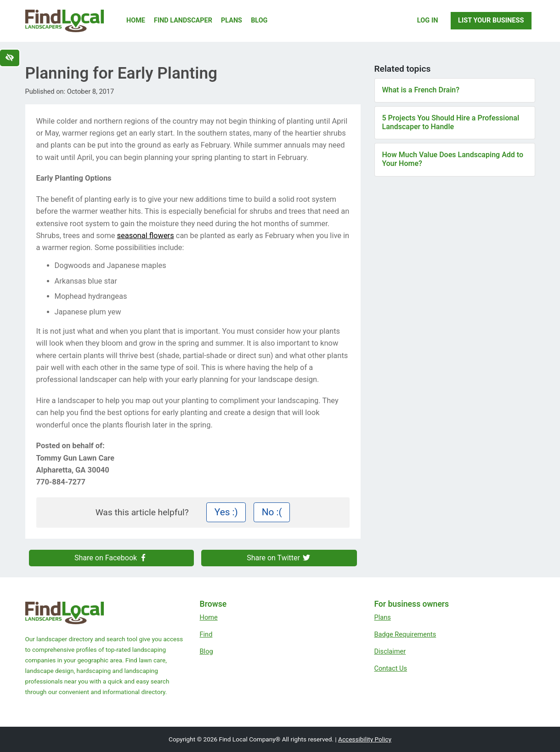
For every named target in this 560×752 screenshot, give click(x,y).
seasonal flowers (146, 236)
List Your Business (491, 20)
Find (206, 634)
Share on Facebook (111, 558)
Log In (428, 20)
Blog (259, 20)
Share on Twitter (279, 558)
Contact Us (391, 668)
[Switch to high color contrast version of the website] (10, 58)
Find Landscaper (183, 20)
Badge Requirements (405, 634)
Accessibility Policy (365, 739)
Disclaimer (390, 651)
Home (136, 20)
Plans (232, 20)
